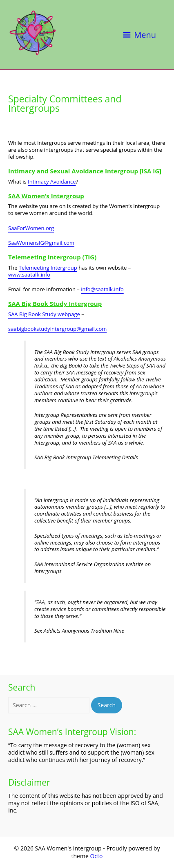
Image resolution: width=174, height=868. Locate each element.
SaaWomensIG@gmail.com (41, 243)
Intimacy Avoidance (52, 182)
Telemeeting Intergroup (48, 268)
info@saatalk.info (102, 289)
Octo (96, 856)
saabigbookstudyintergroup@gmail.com (57, 329)
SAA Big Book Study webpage (44, 314)
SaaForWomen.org (31, 228)
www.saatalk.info (29, 275)
